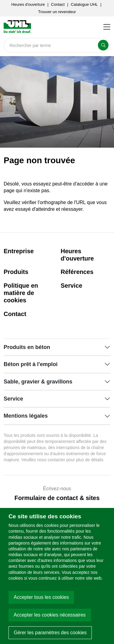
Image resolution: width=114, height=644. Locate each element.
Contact (58, 4)
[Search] (57, 45)
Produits (16, 272)
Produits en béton (27, 347)
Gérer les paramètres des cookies (50, 633)
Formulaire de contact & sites (57, 498)
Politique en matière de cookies (21, 293)
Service (72, 286)
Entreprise (19, 251)
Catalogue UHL (84, 4)
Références (77, 272)
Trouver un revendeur (57, 12)
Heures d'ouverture (28, 4)
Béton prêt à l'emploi (31, 364)
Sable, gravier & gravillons (38, 382)
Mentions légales (26, 416)
